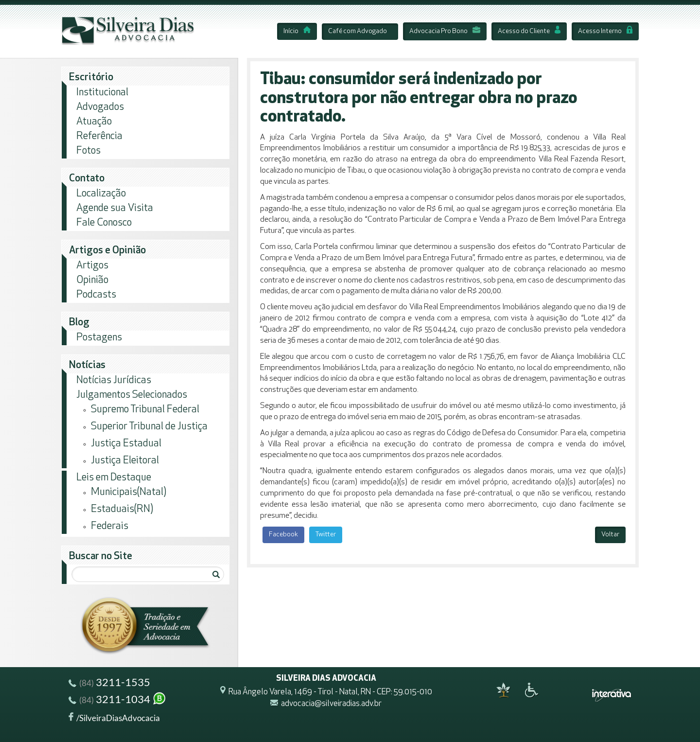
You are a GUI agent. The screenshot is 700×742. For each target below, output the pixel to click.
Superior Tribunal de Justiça (149, 427)
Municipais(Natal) (129, 492)
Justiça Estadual (126, 444)
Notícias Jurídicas (114, 380)
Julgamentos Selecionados (132, 395)
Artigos (92, 266)
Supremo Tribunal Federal (145, 410)
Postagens (99, 338)
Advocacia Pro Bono (445, 31)
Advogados (100, 107)
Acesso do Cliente (529, 31)
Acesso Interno (605, 31)
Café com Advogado (358, 31)
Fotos (88, 151)
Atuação (94, 122)
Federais (110, 526)
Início (297, 31)
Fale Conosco (104, 223)
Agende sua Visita (115, 208)
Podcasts (96, 295)
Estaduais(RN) (122, 509)
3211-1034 (118, 700)
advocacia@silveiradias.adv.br (331, 704)
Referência (99, 136)
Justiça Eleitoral (125, 461)
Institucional (102, 93)
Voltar (610, 535)
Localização (101, 194)
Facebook (283, 535)
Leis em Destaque (114, 478)
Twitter (326, 535)
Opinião (92, 280)
